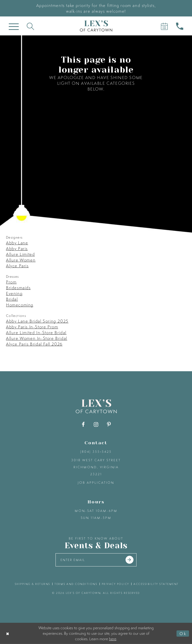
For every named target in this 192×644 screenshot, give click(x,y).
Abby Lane (17, 243)
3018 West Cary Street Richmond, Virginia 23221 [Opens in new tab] (96, 467)
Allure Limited (20, 254)
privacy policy (115, 584)
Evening (14, 293)
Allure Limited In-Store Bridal (36, 332)
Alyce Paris (17, 266)
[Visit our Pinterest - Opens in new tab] (109, 424)
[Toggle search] (30, 26)
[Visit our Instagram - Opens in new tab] (96, 424)
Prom (11, 282)
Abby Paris (17, 248)
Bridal (12, 299)
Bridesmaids (18, 288)
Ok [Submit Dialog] (183, 633)
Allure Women (21, 260)
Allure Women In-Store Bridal (37, 338)
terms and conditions (76, 584)
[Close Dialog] (8, 633)
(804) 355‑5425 (96, 452)
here (113, 639)
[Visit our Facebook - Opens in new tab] (83, 424)
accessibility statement (156, 584)
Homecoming (20, 305)
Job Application (96, 483)
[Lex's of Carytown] (96, 26)
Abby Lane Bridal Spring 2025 (37, 321)
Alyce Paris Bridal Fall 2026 (34, 344)
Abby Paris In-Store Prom (32, 327)
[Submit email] (130, 560)
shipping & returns (32, 584)
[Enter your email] (96, 560)
